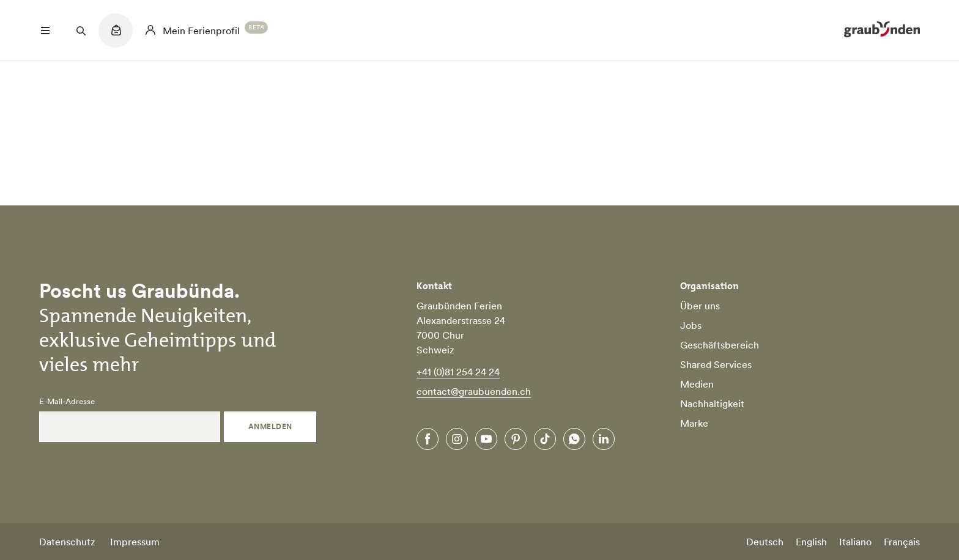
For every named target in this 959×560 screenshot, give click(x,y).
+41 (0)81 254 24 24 (458, 372)
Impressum (135, 542)
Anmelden (270, 426)
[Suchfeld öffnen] (81, 31)
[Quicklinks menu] (116, 37)
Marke (694, 423)
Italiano (855, 542)
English (811, 542)
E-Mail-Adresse (67, 402)
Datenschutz (67, 542)
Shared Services (716, 364)
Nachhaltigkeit (712, 403)
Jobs (691, 325)
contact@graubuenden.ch (474, 391)
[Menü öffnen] (45, 31)
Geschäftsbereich (720, 345)
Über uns (700, 306)
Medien (697, 384)
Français (902, 542)
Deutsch (765, 542)
